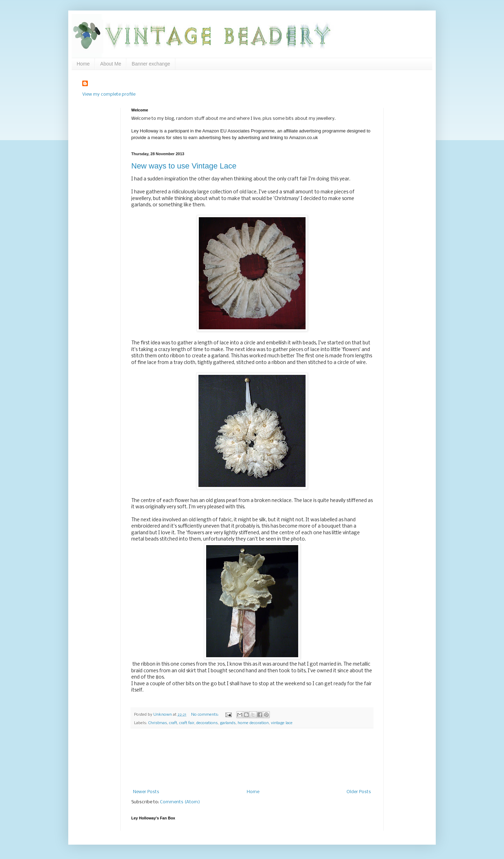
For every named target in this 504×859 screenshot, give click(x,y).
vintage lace (282, 723)
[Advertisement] (252, 759)
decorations (207, 723)
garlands (228, 723)
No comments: (205, 715)
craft (173, 723)
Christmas (157, 723)
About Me (111, 64)
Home (83, 64)
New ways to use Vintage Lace (184, 166)
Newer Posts (146, 792)
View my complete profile (109, 94)
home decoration (253, 723)
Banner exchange (151, 64)
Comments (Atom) (180, 802)
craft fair (187, 723)
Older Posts (359, 792)
